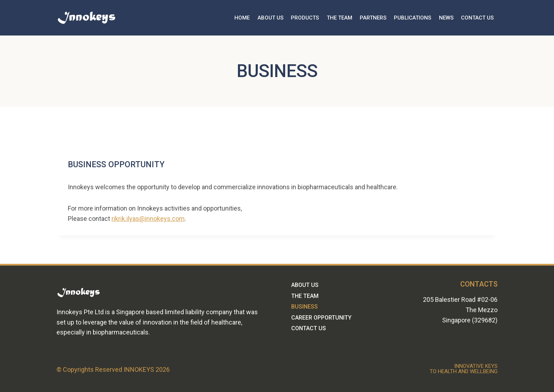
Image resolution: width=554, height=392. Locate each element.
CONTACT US (477, 18)
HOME (242, 18)
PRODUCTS (305, 18)
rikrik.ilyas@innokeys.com (148, 219)
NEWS (446, 18)
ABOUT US (270, 18)
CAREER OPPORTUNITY (321, 318)
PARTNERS (373, 18)
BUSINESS (305, 307)
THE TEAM (340, 18)
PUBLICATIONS (412, 18)
